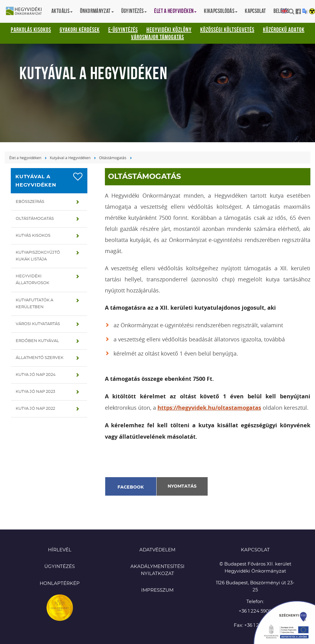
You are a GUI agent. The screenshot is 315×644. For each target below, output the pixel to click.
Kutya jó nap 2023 (35, 392)
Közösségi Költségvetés (227, 30)
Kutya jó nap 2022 (35, 409)
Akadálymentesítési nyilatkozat (157, 570)
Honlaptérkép (60, 584)
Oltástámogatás (113, 158)
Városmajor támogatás (157, 37)
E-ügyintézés (123, 30)
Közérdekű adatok (284, 30)
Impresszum (157, 590)
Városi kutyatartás (38, 324)
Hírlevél (60, 550)
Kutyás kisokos (33, 236)
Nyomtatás (182, 486)
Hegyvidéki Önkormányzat (26, 11)
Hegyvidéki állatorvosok (32, 280)
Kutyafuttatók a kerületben (34, 304)
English (284, 11)
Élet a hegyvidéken (25, 158)
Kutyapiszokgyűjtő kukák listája (38, 256)
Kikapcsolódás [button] (221, 11)
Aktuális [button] (62, 11)
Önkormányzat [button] (97, 11)
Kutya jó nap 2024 (36, 375)
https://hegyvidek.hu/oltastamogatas (209, 408)
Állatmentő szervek (40, 358)
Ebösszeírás (30, 202)
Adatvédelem (157, 550)
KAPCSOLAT (255, 550)
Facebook (131, 487)
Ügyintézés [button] (134, 11)
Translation (305, 11)
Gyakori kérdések (80, 30)
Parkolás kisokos (31, 30)
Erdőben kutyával (37, 341)
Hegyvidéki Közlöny (169, 30)
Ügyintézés (60, 567)
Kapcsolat (255, 11)
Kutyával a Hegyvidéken (70, 158)
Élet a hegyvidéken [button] (175, 11)
